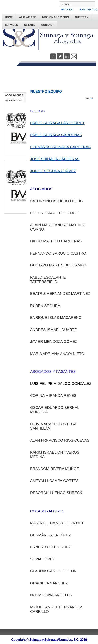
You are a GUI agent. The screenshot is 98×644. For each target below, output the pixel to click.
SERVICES (11, 25)
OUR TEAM (82, 17)
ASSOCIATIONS (14, 100)
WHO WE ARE (27, 17)
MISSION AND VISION (56, 17)
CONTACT (47, 25)
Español (68, 10)
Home (9, 17)
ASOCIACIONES (14, 95)
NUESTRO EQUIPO (46, 91)
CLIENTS (30, 25)
